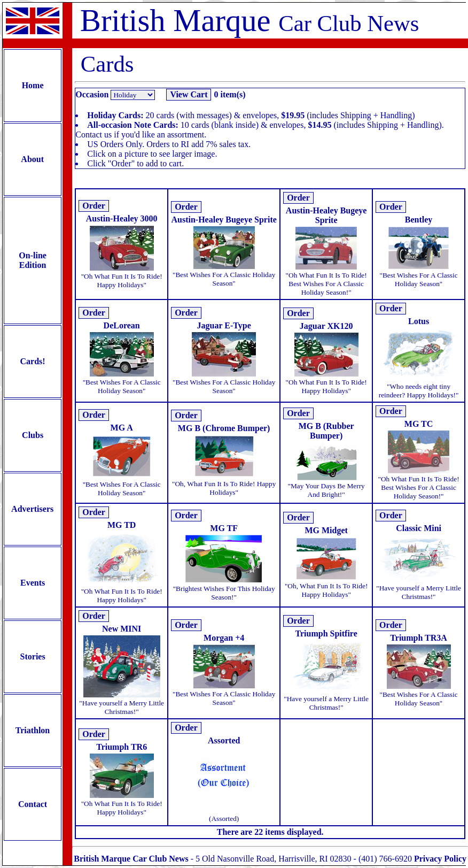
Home (33, 85)
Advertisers (33, 509)
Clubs (33, 435)
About (33, 159)
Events (33, 583)
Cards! (33, 361)
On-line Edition (33, 260)
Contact (33, 804)
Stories (33, 656)
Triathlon (33, 730)
